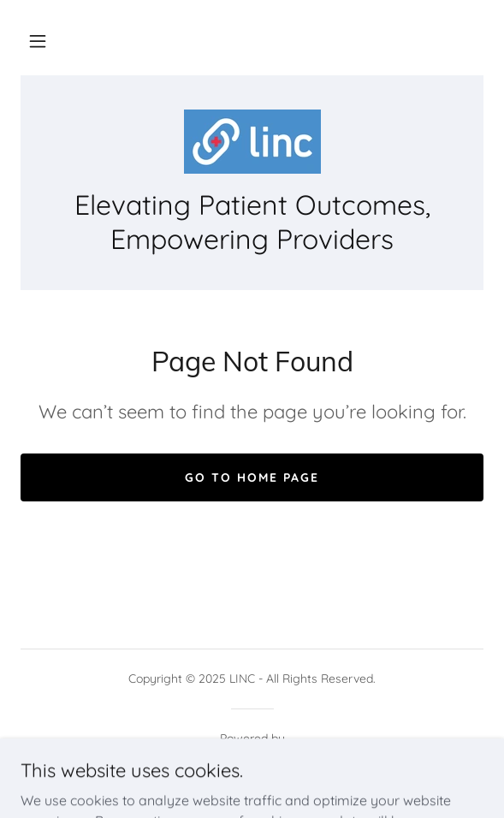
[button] (38, 41)
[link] (252, 142)
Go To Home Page (252, 477)
